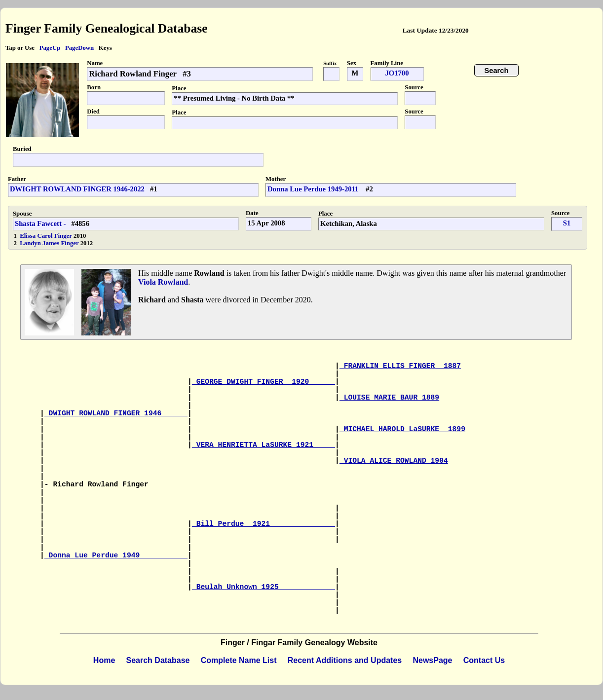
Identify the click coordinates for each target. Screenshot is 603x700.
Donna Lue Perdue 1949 (116, 555)
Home (104, 660)
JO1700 (397, 73)
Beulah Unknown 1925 (264, 587)
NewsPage (432, 660)
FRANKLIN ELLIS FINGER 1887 (400, 366)
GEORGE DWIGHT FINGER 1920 (264, 382)
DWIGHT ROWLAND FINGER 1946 (116, 413)
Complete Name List (239, 660)
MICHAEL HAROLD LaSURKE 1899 (402, 429)
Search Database (158, 660)
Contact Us (484, 660)
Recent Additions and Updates (345, 660)
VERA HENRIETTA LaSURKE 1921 (264, 445)
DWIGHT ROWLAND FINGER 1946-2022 (77, 189)
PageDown (79, 48)
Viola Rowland (163, 282)
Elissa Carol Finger (47, 236)
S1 (567, 223)
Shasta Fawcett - (40, 223)
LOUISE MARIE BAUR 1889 (389, 398)
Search (497, 71)
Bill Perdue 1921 (264, 524)
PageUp (50, 48)
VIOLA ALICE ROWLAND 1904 (394, 461)
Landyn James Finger (50, 243)
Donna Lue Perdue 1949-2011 (314, 189)
